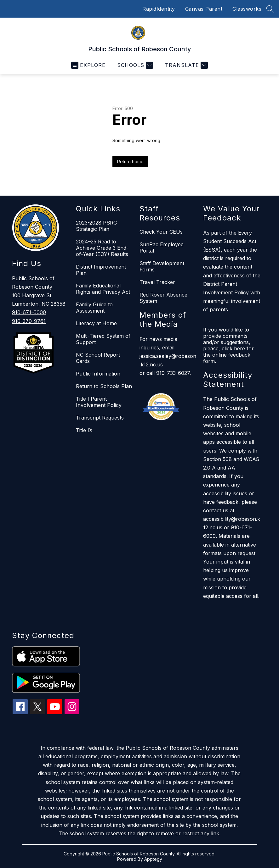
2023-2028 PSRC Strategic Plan (96, 226)
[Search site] (270, 9)
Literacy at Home (96, 323)
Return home (130, 161)
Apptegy (153, 859)
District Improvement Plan (101, 270)
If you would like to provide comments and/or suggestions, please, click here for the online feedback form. (228, 345)
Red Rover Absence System (163, 298)
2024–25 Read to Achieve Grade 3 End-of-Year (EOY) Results (102, 248)
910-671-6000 (29, 312)
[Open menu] (88, 65)
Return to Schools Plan (104, 386)
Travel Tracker (157, 282)
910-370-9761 (29, 321)
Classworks (247, 9)
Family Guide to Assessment (94, 308)
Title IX (84, 430)
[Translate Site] (186, 65)
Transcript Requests (100, 418)
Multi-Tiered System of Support (103, 339)
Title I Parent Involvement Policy (99, 402)
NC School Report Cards (98, 358)
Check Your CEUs (161, 232)
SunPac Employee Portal (162, 248)
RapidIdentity (159, 9)
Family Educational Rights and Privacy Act (103, 289)
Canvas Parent (204, 9)
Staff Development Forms (162, 266)
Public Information (98, 374)
